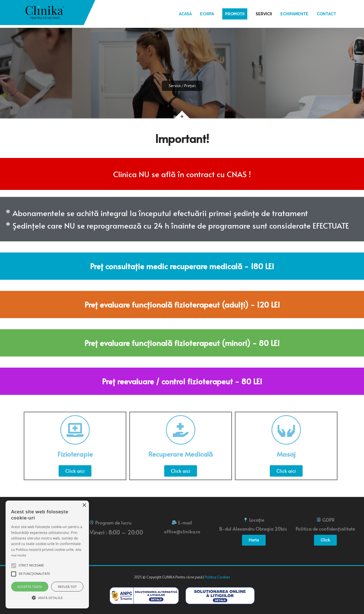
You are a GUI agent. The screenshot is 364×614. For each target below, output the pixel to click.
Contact (326, 14)
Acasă (185, 14)
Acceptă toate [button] (30, 587)
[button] (14, 566)
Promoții (235, 14)
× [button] (84, 505)
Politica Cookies (217, 577)
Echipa (207, 14)
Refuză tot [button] (67, 587)
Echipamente (294, 14)
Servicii (264, 14)
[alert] (47, 554)
